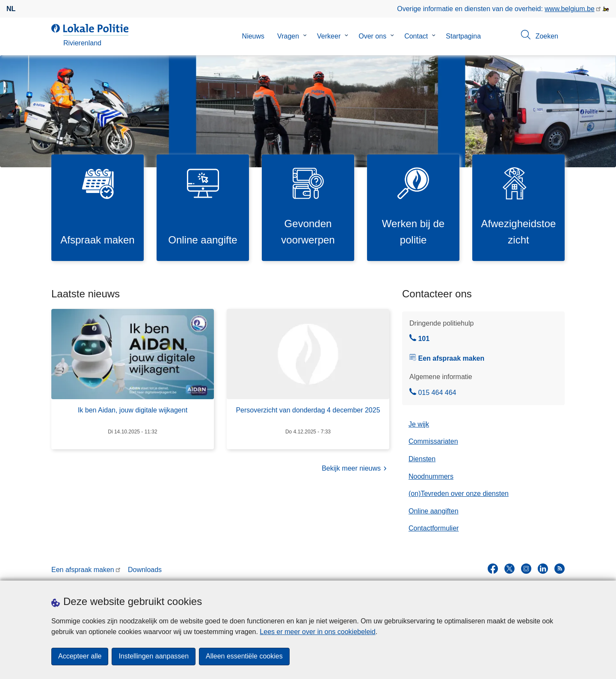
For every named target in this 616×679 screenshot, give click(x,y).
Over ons (372, 36)
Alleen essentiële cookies (244, 657)
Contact (416, 36)
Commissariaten (433, 442)
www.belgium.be (570, 9)
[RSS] (560, 569)
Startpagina (463, 36)
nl (11, 9)
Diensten (422, 459)
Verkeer (329, 36)
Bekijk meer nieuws (355, 469)
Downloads (145, 570)
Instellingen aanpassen (154, 657)
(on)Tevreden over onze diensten (459, 494)
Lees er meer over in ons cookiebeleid (317, 632)
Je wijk (419, 424)
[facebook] (493, 569)
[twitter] (509, 569)
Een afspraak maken (451, 358)
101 (419, 339)
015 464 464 (433, 393)
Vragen (288, 36)
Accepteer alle (80, 657)
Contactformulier (434, 529)
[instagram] (526, 569)
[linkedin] (543, 569)
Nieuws (253, 36)
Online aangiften (434, 511)
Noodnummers (431, 476)
